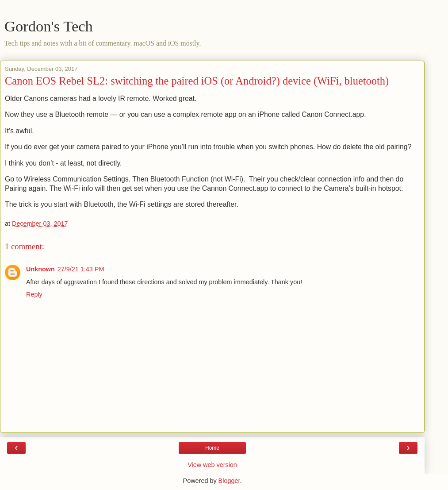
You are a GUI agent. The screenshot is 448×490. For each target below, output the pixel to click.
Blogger (229, 481)
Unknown (40, 269)
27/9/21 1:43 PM (81, 269)
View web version (212, 465)
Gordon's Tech (49, 26)
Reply (34, 294)
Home (212, 448)
